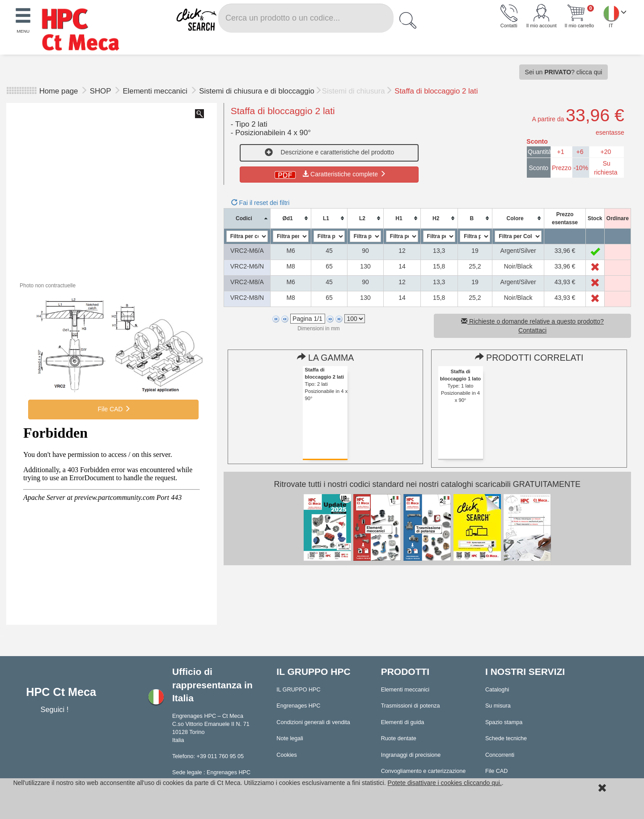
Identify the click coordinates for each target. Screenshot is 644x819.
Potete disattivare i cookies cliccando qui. (445, 783)
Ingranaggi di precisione (411, 755)
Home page (59, 91)
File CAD (114, 409)
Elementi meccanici (156, 91)
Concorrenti (500, 755)
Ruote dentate (399, 738)
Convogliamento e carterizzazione (424, 771)
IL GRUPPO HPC (298, 690)
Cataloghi (497, 690)
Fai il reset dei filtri (261, 203)
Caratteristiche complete (329, 174)
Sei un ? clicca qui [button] (564, 72)
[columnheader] (247, 218)
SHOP (102, 91)
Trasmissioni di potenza (411, 706)
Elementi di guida (403, 722)
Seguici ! (55, 709)
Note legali (290, 738)
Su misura (498, 706)
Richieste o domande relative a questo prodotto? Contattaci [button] (532, 326)
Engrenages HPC (298, 706)
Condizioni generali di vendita (313, 722)
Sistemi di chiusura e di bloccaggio (256, 91)
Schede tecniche (506, 738)
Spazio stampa (504, 722)
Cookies (287, 755)
